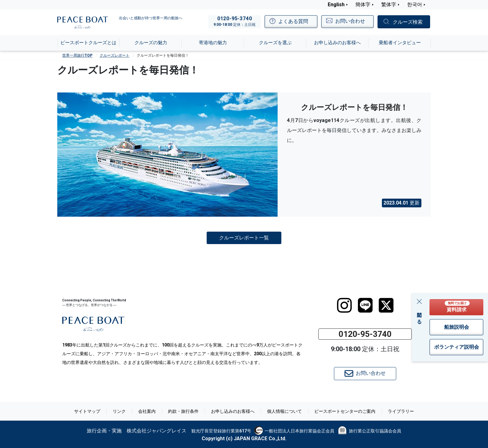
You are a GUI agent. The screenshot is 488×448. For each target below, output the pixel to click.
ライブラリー (401, 411)
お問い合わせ (365, 374)
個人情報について (284, 411)
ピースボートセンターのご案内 (345, 411)
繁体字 (389, 5)
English (336, 5)
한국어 (415, 5)
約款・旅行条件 (183, 411)
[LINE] (365, 305)
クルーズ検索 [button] (408, 22)
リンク (119, 411)
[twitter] (386, 305)
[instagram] (344, 305)
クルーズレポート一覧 (244, 237)
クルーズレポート (115, 55)
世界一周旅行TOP (77, 55)
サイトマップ (87, 411)
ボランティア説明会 (457, 347)
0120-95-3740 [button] (365, 334)
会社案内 (147, 411)
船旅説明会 (457, 327)
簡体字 (363, 5)
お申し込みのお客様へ (233, 411)
